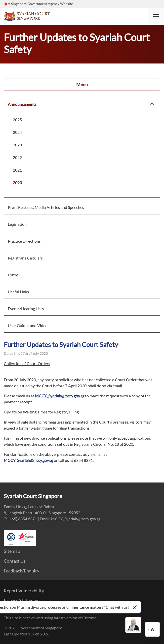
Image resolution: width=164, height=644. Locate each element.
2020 (17, 183)
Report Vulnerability (24, 591)
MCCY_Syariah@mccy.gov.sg (60, 396)
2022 (17, 157)
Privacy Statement (22, 600)
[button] (156, 16)
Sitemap (12, 551)
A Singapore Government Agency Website (40, 4)
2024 (17, 132)
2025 (17, 120)
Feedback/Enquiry (22, 571)
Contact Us (15, 561)
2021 (17, 170)
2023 (17, 145)
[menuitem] (82, 104)
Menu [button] (82, 84)
